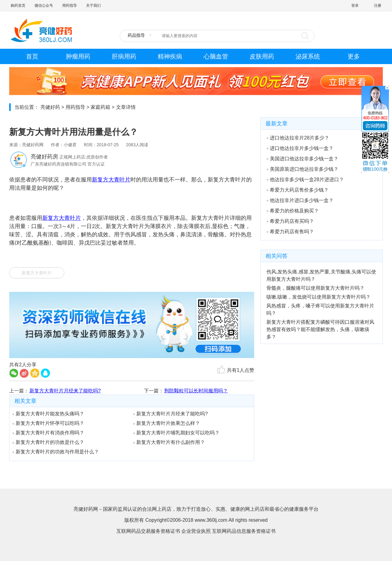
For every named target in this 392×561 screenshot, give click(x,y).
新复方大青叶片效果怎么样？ (167, 423)
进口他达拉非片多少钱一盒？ (300, 148)
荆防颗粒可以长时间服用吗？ (196, 391)
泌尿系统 (308, 56)
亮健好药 (50, 107)
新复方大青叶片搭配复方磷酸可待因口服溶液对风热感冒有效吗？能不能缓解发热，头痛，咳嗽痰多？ (320, 329)
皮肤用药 (262, 56)
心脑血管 (216, 56)
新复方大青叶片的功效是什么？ (48, 442)
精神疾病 (170, 56)
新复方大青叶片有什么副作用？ (169, 442)
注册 (378, 6)
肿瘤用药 (78, 56)
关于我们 (93, 6)
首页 (32, 56)
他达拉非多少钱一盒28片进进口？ (305, 179)
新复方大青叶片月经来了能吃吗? (65, 391)
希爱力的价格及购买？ (293, 211)
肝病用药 (124, 56)
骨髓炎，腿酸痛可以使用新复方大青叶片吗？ (315, 288)
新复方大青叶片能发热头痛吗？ (48, 414)
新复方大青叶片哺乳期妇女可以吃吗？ (176, 433)
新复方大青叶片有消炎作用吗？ (48, 433)
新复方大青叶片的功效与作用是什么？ (56, 452)
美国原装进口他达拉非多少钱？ (303, 169)
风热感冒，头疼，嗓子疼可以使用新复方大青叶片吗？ (320, 309)
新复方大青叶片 (37, 273)
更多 (354, 56)
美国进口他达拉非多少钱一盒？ (303, 159)
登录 (355, 6)
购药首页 (18, 6)
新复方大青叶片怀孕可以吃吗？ (48, 423)
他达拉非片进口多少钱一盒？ (300, 200)
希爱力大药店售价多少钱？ (298, 190)
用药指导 (70, 6)
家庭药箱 (100, 107)
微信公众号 (44, 6)
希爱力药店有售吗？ (290, 232)
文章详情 (126, 107)
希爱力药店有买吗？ (290, 221)
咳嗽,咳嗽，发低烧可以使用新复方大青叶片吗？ (318, 297)
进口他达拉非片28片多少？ (298, 138)
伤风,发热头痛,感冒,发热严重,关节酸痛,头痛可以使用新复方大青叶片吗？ (321, 275)
